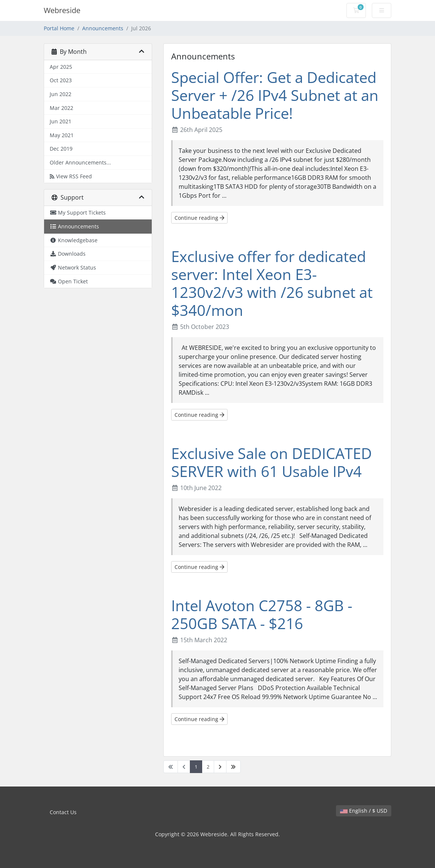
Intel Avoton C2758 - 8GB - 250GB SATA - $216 (262, 614)
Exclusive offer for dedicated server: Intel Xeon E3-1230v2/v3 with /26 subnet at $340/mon (272, 283)
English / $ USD (364, 811)
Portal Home (59, 28)
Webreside (62, 10)
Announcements (103, 28)
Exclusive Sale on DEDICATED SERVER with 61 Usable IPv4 (272, 462)
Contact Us (63, 812)
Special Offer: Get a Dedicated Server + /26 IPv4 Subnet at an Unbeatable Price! (275, 95)
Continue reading (199, 218)
